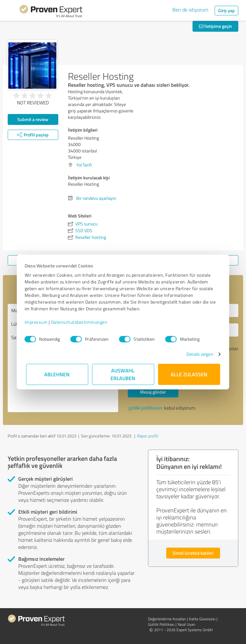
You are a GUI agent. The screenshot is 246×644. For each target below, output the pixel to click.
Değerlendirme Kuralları (167, 619)
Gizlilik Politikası (161, 624)
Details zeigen (198, 354)
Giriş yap (226, 10)
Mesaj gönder (153, 392)
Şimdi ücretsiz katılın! (193, 553)
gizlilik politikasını (145, 408)
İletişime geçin (215, 26)
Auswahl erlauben (123, 374)
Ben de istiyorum (190, 10)
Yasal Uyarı (186, 624)
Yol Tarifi (84, 165)
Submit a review (33, 119)
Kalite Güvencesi (202, 619)
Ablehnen (57, 374)
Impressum (37, 322)
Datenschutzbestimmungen (81, 322)
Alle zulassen (189, 374)
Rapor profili (148, 436)
